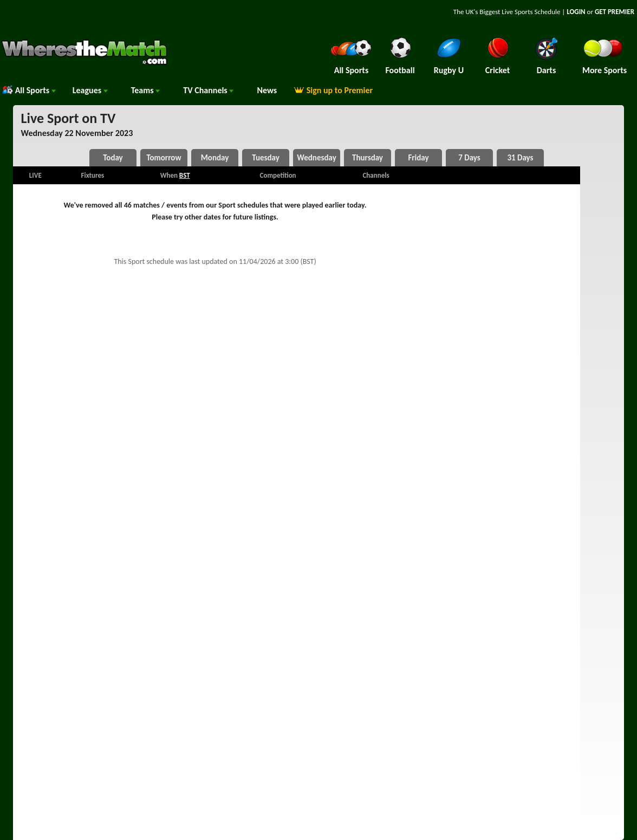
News (267, 90)
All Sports (29, 90)
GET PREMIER (615, 12)
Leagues (90, 90)
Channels (208, 90)
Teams (146, 90)
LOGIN (576, 12)
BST (185, 175)
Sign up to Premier (333, 90)
